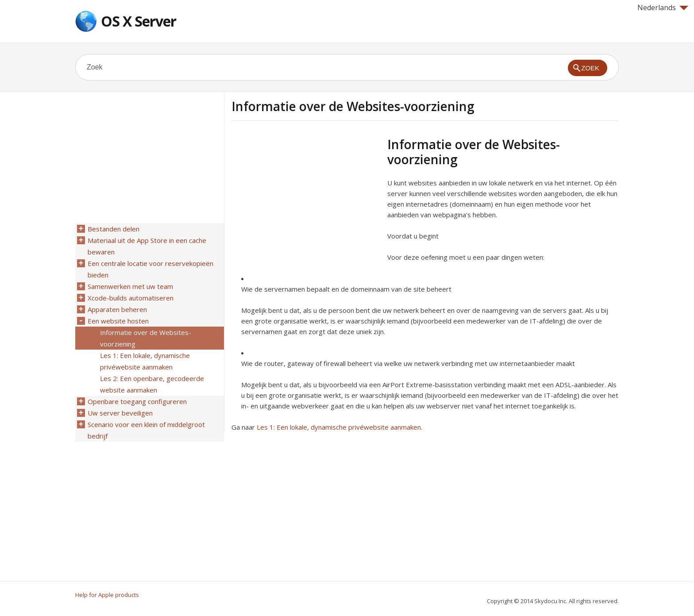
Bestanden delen (114, 229)
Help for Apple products (107, 595)
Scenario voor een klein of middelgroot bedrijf (146, 430)
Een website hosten (118, 321)
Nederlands (663, 8)
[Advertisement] (306, 199)
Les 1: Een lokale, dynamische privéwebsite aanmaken (339, 427)
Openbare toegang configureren (137, 401)
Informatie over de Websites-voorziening (146, 338)
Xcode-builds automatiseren (131, 298)
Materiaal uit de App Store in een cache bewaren (147, 246)
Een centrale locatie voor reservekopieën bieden (150, 269)
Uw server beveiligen (120, 413)
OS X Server (139, 21)
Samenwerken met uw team (130, 286)
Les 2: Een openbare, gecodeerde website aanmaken (152, 384)
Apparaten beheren (117, 309)
